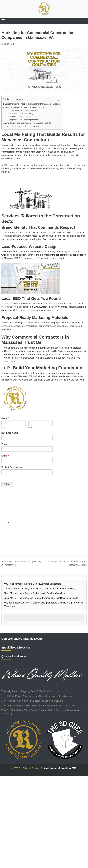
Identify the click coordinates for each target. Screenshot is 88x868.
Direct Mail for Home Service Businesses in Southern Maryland (35, 593)
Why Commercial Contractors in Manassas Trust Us (28, 123)
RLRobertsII (10, 44)
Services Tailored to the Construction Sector (24, 107)
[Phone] (27, 449)
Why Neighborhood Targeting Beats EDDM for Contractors (32, 584)
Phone (5, 444)
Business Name (10, 433)
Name (5, 418)
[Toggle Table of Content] (57, 100)
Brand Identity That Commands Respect (25, 111)
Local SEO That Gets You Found (22, 117)
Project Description (12, 467)
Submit (7, 484)
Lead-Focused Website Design (22, 114)
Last (30, 427)
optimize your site (14, 307)
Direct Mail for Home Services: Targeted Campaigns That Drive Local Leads (41, 598)
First (3, 427)
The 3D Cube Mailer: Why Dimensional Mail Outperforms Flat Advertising (39, 589)
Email (5, 456)
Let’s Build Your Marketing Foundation (22, 126)
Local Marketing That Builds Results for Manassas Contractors (33, 104)
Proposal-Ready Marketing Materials (24, 120)
